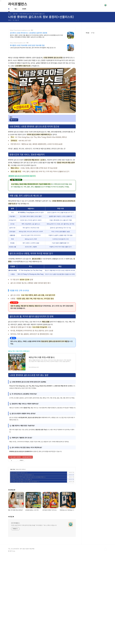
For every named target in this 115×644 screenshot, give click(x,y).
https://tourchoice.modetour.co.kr (20, 30)
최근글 (87, 136)
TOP (105, 614)
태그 (16, 9)
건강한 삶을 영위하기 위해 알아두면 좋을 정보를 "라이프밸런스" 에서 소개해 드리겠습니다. (34, 590)
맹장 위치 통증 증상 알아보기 (18, 497)
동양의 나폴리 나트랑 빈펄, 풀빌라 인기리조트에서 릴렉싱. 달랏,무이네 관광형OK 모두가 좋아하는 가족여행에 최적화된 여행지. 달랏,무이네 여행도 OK (36, 36)
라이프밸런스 (18, 4)
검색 (102, 5)
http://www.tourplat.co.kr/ (18, 43)
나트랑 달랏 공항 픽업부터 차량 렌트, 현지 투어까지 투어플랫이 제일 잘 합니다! (33, 48)
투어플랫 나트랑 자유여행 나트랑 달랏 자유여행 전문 (27, 45)
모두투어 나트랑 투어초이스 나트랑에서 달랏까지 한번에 (29, 33)
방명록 (24, 9)
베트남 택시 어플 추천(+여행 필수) (19, 351)
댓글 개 (17, 20)
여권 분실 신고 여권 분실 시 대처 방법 (20, 503)
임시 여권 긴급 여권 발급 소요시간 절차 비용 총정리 (24, 506)
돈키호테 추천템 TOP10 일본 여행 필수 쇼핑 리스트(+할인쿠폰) (27, 501)
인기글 (93, 136)
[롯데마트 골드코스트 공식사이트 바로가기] (22, 176)
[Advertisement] (42, 467)
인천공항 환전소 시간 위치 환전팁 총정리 (21, 499)
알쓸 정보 (13, 493)
